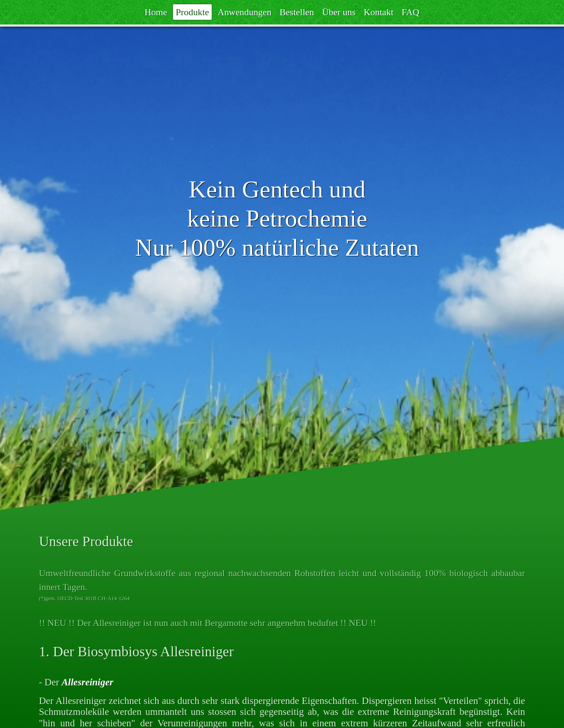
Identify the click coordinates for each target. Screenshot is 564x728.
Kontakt (378, 12)
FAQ (410, 12)
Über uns (339, 12)
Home (156, 12)
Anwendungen (245, 12)
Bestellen (297, 12)
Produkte (193, 12)
